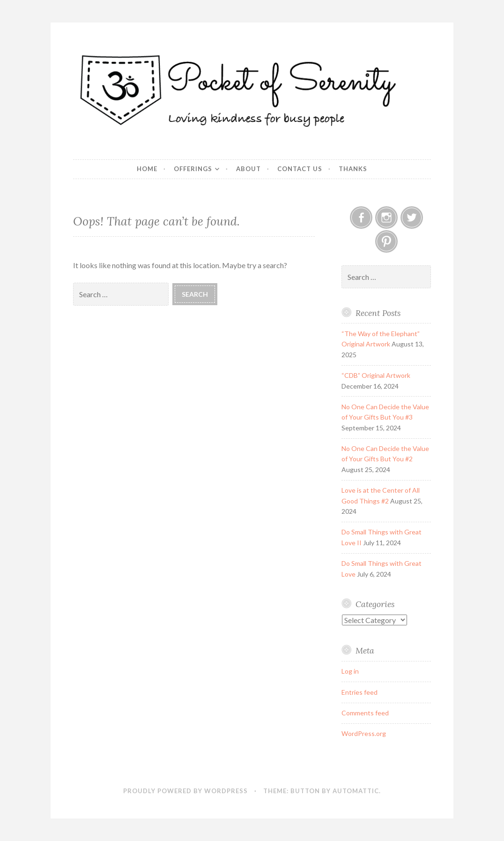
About (248, 169)
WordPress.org (364, 733)
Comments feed (365, 713)
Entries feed (359, 692)
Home (147, 169)
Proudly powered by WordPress (185, 791)
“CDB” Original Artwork (376, 375)
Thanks (353, 169)
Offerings (193, 169)
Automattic (356, 791)
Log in (350, 671)
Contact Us (300, 169)
